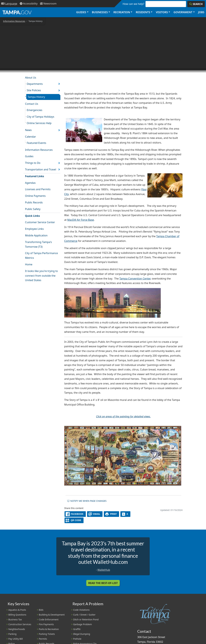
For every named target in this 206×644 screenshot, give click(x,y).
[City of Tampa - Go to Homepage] (17, 12)
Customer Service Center (40, 222)
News (28, 130)
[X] (125, 514)
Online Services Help (39, 123)
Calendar (31, 137)
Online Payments (35, 196)
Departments (35, 84)
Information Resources (14, 21)
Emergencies (35, 110)
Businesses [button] (100, 12)
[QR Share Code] (74, 520)
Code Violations (81, 610)
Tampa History (36, 97)
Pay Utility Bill (16, 639)
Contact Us (32, 104)
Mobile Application (36, 235)
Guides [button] (81, 12)
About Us (31, 78)
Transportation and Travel (41, 169)
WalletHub (104, 570)
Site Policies (34, 90)
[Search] (196, 4)
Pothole (77, 639)
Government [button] (183, 12)
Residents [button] (143, 12)
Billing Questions (17, 615)
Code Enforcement (49, 619)
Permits (43, 639)
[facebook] (75, 514)
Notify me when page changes (87, 501)
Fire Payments (46, 624)
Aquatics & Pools (17, 610)
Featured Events (36, 143)
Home (29, 264)
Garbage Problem (83, 624)
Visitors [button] (162, 12)
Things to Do (33, 163)
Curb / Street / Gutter (84, 615)
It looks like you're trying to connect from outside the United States (42, 276)
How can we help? (133, 4)
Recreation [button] (122, 12)
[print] (111, 514)
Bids (41, 610)
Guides (29, 156)
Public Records (34, 202)
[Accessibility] (29, 4)
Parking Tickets (47, 634)
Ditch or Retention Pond (86, 619)
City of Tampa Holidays (40, 117)
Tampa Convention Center (135, 279)
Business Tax (15, 619)
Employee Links (34, 229)
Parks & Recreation (49, 629)
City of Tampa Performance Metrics (42, 255)
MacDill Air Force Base (81, 220)
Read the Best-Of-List (103, 583)
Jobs (201, 12)
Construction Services (20, 624)
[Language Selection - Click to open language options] (9, 4)
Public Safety (33, 209)
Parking (12, 634)
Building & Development (52, 615)
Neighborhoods (17, 629)
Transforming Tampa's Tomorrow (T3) (39, 244)
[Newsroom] (48, 4)
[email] (95, 514)
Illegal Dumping (82, 634)
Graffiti (77, 629)
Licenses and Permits (38, 189)
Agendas (30, 183)
